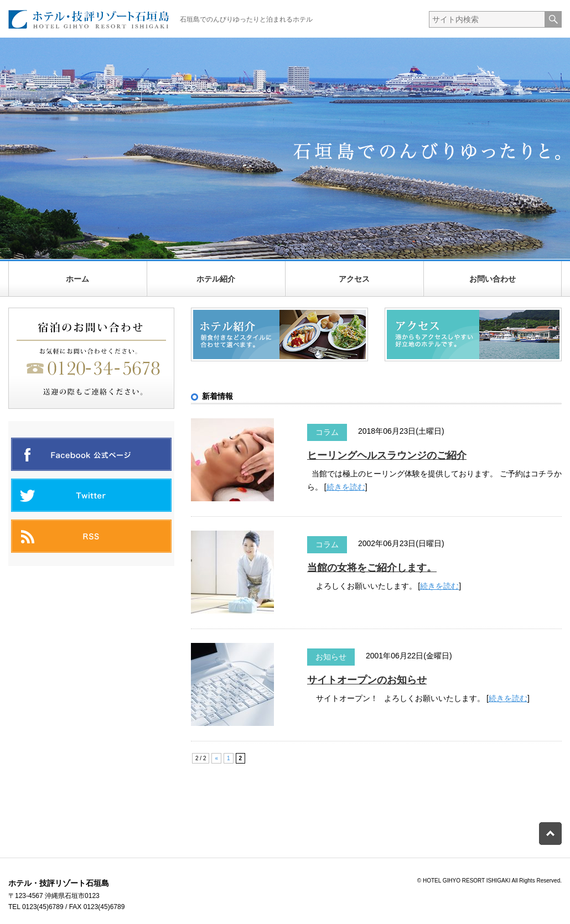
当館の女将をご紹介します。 (372, 568)
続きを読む (346, 487)
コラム (327, 432)
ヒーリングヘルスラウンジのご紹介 (387, 455)
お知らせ (331, 657)
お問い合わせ (493, 279)
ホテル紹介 (216, 279)
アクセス (354, 279)
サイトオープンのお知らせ (367, 680)
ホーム (77, 279)
